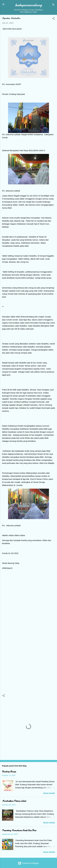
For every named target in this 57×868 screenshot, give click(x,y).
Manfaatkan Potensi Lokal (14, 801)
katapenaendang (29, 5)
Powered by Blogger (28, 863)
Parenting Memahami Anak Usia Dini (19, 830)
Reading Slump (9, 772)
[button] (53, 19)
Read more (49, 793)
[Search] (53, 5)
